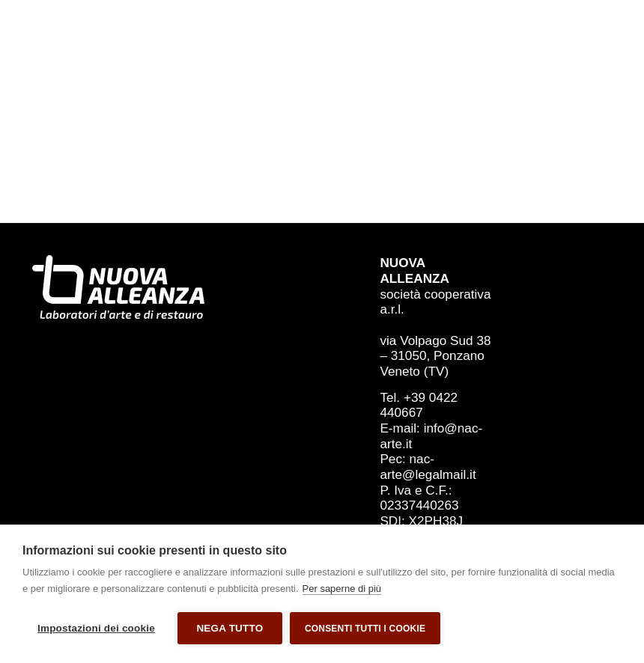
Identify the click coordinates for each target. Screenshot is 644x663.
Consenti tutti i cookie (365, 629)
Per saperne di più (342, 589)
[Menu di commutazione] (599, 61)
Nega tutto (230, 628)
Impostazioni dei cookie (96, 628)
